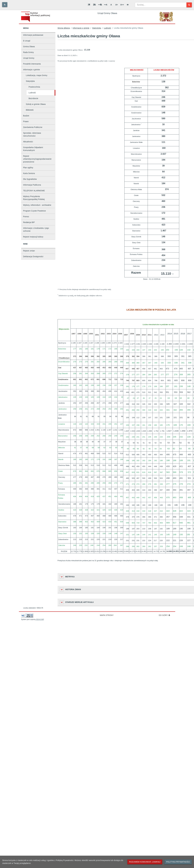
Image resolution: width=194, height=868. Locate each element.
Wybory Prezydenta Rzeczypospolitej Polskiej (34, 198)
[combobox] (161, 5)
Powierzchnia (34, 87)
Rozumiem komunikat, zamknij (145, 862)
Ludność (32, 93)
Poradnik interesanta (32, 64)
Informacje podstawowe (33, 35)
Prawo (26, 121)
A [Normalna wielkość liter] (111, 5)
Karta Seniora (29, 173)
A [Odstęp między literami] (106, 5)
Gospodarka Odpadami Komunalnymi (33, 149)
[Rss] (5, 5)
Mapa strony (107, 615)
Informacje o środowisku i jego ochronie (36, 230)
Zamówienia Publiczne (33, 127)
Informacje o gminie (32, 70)
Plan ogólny (28, 168)
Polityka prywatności (178, 862)
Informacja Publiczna (32, 185)
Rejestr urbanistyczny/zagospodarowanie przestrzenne (37, 159)
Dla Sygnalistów (30, 179)
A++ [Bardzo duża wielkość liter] (122, 5)
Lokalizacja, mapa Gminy (37, 75)
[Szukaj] (189, 5)
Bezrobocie (33, 98)
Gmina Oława (29, 47)
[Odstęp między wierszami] (94, 5)
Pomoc (26, 217)
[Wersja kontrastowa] (128, 5)
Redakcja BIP (29, 222)
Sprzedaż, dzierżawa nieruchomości (32, 134)
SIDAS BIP (40, 619)
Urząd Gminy (29, 58)
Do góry (164, 615)
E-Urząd (27, 41)
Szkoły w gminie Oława (36, 104)
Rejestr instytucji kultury (33, 237)
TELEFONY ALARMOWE (34, 191)
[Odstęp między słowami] (100, 5)
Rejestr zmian (29, 251)
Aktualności (28, 142)
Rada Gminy (29, 52)
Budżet (26, 116)
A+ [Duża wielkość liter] (117, 5)
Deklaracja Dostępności (33, 256)
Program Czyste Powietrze (35, 211)
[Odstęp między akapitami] (89, 5)
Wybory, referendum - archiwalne (37, 205)
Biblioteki (30, 110)
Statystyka (30, 81)
